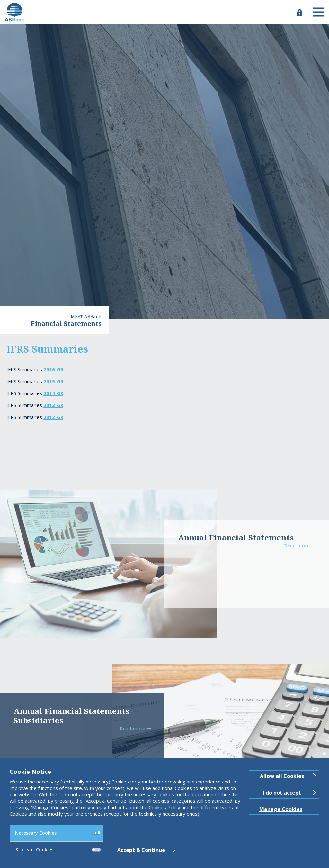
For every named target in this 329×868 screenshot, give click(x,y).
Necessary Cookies (58, 833)
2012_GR (53, 417)
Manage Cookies (281, 809)
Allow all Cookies (282, 776)
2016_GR (53, 369)
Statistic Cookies (58, 850)
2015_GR (53, 381)
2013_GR (53, 405)
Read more (297, 546)
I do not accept (282, 793)
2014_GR (53, 393)
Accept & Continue (141, 850)
